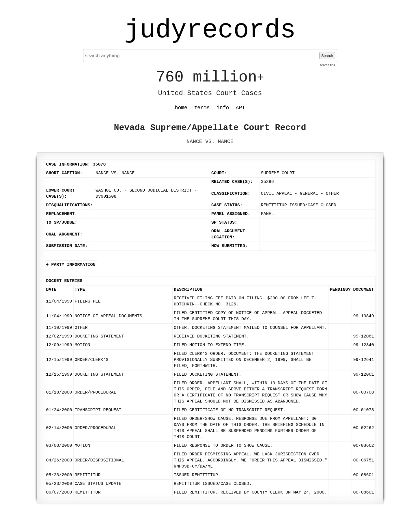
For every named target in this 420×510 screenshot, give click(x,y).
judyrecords (210, 30)
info (223, 108)
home (181, 108)
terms (202, 108)
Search (327, 56)
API (240, 108)
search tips (327, 65)
